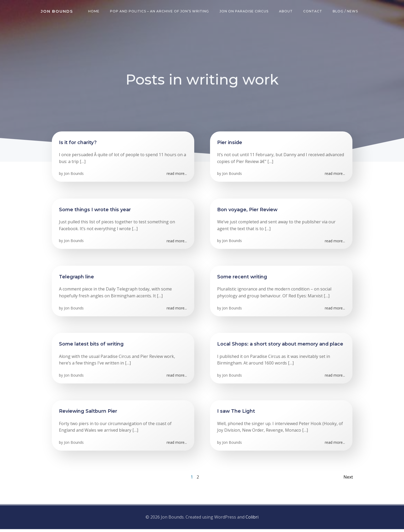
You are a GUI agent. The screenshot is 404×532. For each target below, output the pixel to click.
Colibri (252, 520)
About (287, 12)
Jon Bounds (75, 176)
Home (95, 12)
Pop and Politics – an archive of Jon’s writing (161, 12)
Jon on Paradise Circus (245, 12)
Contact (314, 12)
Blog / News (346, 12)
